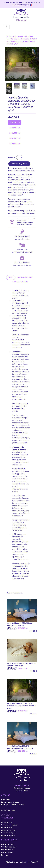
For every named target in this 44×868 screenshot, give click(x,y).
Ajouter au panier (19, 164)
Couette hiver (7, 822)
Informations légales (10, 802)
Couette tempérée (9, 833)
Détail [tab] (11, 277)
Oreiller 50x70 (7, 850)
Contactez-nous (8, 810)
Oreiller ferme (7, 844)
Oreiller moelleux (9, 847)
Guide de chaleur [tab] (20, 282)
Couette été (7, 827)
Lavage (5, 855)
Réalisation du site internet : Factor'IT (22, 862)
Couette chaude (8, 830)
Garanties (6, 799)
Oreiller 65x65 (7, 852)
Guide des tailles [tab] (25, 277)
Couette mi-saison (9, 825)
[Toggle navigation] (7, 27)
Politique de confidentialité (13, 805)
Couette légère (8, 835)
